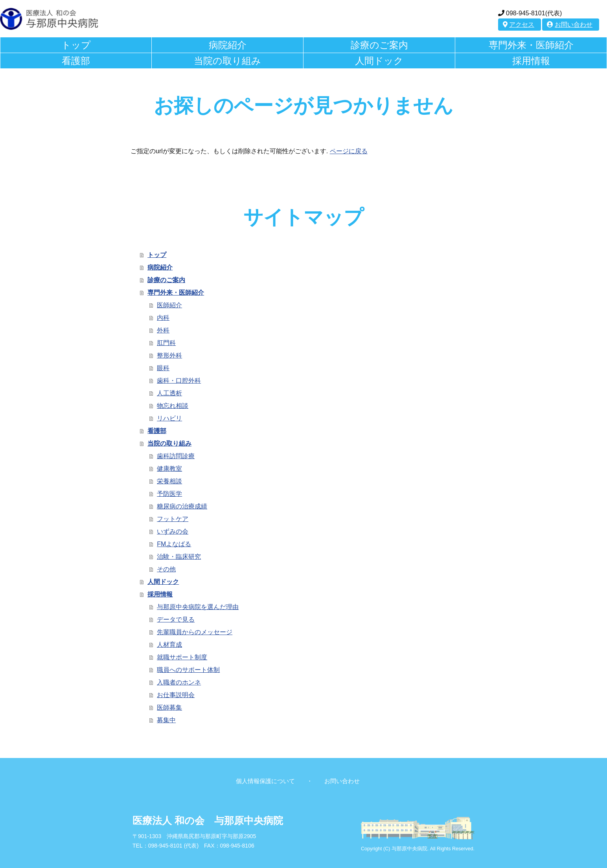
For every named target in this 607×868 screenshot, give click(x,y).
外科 (163, 330)
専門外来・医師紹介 (531, 45)
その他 (166, 569)
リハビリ (169, 418)
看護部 (76, 61)
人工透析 (169, 393)
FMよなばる (174, 544)
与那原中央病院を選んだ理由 (198, 607)
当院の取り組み (227, 61)
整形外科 (169, 355)
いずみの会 (173, 531)
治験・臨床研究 (179, 557)
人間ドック (379, 61)
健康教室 (169, 469)
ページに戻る (349, 151)
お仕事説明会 (176, 695)
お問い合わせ (570, 25)
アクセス (519, 25)
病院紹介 (228, 45)
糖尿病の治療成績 (182, 506)
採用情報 (531, 61)
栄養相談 (169, 481)
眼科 (163, 368)
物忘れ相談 (173, 406)
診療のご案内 (379, 45)
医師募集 (169, 707)
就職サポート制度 (182, 657)
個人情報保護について (265, 781)
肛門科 (166, 343)
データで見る (176, 619)
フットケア (173, 519)
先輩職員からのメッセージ (195, 632)
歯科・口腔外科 (179, 381)
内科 (163, 318)
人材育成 (169, 645)
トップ (76, 45)
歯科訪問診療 (176, 456)
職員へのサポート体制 (188, 670)
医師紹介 (169, 305)
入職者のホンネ (179, 682)
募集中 (166, 720)
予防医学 (169, 494)
